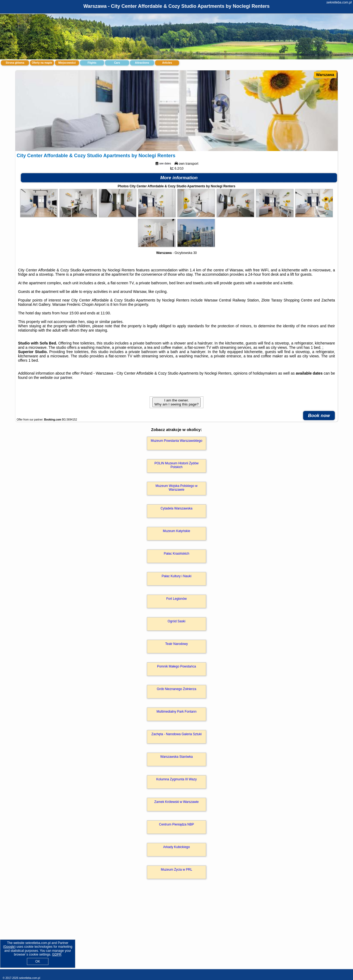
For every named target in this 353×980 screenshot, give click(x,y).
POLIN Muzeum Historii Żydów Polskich (176, 465)
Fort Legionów (176, 599)
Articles (167, 63)
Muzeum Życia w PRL (177, 870)
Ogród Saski (176, 621)
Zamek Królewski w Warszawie (177, 802)
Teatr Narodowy (176, 644)
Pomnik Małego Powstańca (177, 666)
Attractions (142, 63)
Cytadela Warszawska (176, 508)
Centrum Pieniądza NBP (176, 824)
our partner (63, 378)
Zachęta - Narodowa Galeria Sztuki (177, 734)
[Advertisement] (176, 930)
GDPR (57, 954)
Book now (319, 416)
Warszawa (325, 75)
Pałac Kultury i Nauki (177, 576)
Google (9, 947)
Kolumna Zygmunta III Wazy (176, 779)
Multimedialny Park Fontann (177, 712)
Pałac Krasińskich (177, 554)
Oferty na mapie (42, 63)
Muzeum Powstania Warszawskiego (176, 441)
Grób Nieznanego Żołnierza (177, 689)
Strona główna (15, 63)
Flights (92, 63)
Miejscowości (67, 63)
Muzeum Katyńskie (176, 531)
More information (179, 178)
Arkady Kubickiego (176, 847)
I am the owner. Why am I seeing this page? (176, 402)
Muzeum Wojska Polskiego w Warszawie (176, 488)
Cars (117, 63)
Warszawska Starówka (177, 757)
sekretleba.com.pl (339, 2)
